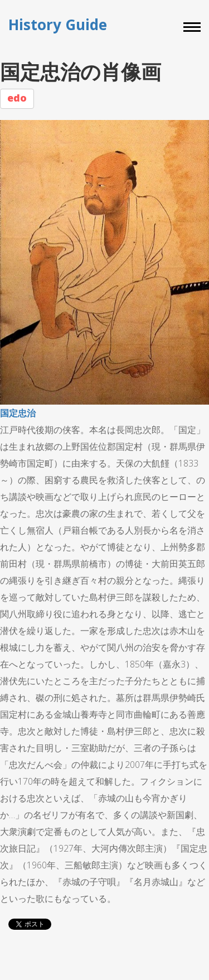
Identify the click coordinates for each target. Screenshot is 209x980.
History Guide (58, 25)
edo (17, 98)
